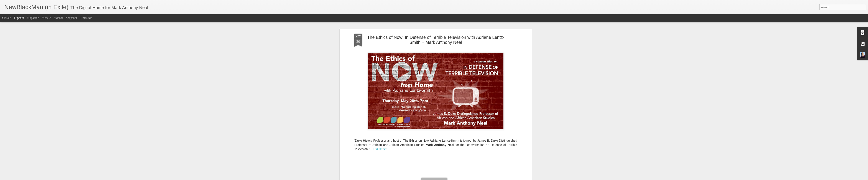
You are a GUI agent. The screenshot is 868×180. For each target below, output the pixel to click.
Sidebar (58, 18)
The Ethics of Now (440, 100)
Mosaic (46, 18)
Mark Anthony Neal (452, 91)
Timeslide (86, 18)
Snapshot (72, 18)
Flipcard (19, 18)
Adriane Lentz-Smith (378, 97)
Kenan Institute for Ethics (450, 97)
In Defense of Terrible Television (413, 97)
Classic (7, 18)
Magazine (33, 18)
